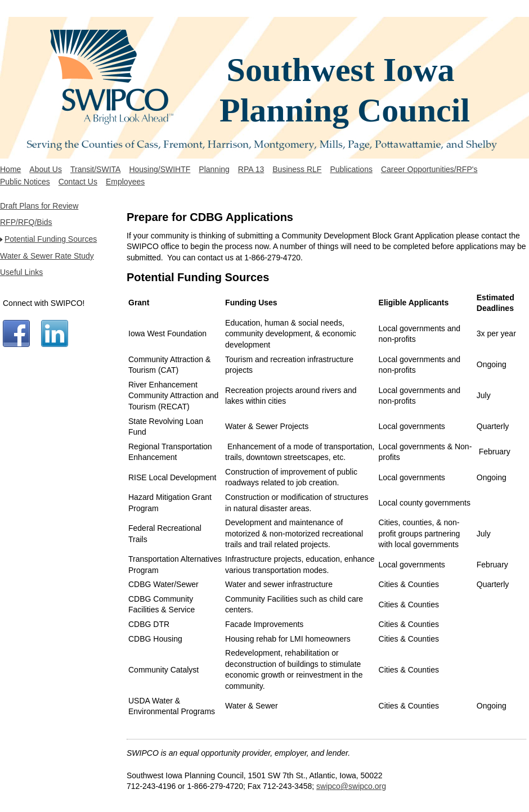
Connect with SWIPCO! (44, 303)
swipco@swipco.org (351, 786)
